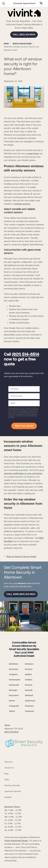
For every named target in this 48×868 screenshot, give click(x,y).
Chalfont (29, 680)
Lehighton (13, 674)
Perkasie (29, 685)
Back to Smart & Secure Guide (20, 557)
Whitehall (29, 695)
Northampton (15, 680)
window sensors (22, 204)
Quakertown (30, 701)
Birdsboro (29, 664)
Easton (12, 701)
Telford (12, 711)
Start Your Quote (24, 426)
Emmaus (29, 669)
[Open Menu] (4, 3)
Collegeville (14, 706)
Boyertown (14, 669)
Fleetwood (29, 711)
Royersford (14, 695)
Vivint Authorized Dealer (16, 841)
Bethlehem (14, 664)
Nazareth (29, 690)
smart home (33, 154)
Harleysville (14, 685)
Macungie (13, 690)
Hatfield (28, 674)
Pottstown (29, 706)
